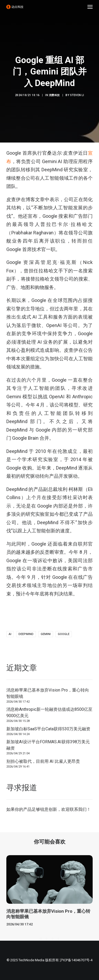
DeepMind (26, 634)
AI (10, 634)
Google (64, 634)
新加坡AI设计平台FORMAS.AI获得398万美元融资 (48, 745)
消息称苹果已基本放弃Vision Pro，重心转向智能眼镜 (48, 693)
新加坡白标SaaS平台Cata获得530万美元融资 (48, 729)
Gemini (46, 634)
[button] (90, 7)
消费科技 (54, 95)
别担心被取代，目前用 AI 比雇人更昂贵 (43, 761)
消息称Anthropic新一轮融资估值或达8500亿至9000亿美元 (49, 712)
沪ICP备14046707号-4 (76, 960)
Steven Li (77, 95)
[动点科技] (15, 7)
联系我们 (78, 809)
